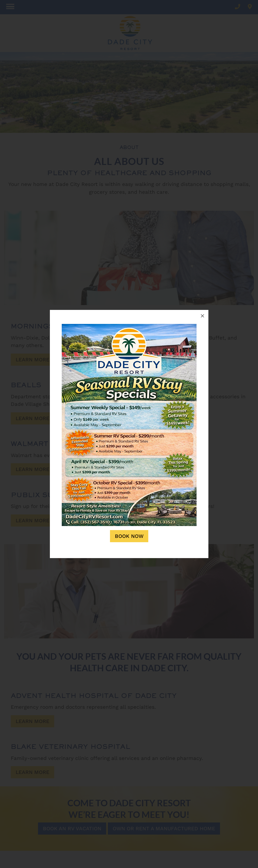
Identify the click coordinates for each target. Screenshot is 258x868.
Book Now (129, 536)
